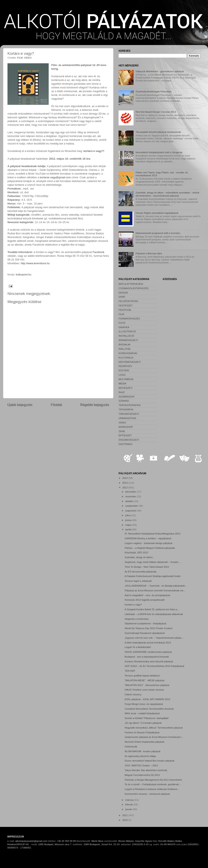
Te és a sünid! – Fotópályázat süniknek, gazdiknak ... (153, 784)
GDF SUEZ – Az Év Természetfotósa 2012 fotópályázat (154, 666)
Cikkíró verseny (133, 694)
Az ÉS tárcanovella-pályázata (141, 572)
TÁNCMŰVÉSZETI (129, 414)
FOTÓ (122, 323)
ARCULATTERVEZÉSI (131, 284)
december (131, 492)
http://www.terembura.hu (35, 263)
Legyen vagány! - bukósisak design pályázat (148, 543)
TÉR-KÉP (130, 671)
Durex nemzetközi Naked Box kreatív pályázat (149, 761)
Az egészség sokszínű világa (140, 756)
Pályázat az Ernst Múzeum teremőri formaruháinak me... (155, 590)
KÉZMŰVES (125, 366)
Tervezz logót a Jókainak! (138, 581)
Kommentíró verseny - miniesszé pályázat (147, 794)
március (130, 800)
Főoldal (56, 405)
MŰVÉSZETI (126, 388)
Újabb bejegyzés (20, 405)
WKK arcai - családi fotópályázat (142, 713)
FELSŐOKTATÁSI (128, 301)
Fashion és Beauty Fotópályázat (142, 732)
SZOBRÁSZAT (127, 397)
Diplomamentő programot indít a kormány (158, 233)
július (128, 515)
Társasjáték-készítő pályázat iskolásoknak (158, 132)
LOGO (122, 375)
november (131, 496)
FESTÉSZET (126, 305)
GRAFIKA (124, 327)
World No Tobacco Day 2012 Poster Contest (148, 628)
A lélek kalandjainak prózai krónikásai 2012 (148, 642)
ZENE (122, 431)
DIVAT (122, 297)
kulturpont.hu (24, 274)
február (129, 804)
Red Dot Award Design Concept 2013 (156, 112)
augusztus (131, 510)
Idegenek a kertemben (137, 619)
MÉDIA (122, 383)
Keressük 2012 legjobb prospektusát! (145, 600)
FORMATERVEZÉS (129, 318)
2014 (125, 478)
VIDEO (28, 58)
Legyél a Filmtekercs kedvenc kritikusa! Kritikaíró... (152, 789)
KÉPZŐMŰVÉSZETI (130, 362)
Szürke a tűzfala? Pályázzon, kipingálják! (147, 718)
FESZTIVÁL (125, 310)
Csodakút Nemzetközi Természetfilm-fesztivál (149, 709)
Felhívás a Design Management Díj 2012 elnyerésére (153, 780)
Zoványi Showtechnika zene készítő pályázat (149, 661)
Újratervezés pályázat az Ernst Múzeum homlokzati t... (154, 737)
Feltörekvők (131, 746)
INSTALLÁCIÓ (126, 336)
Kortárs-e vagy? (133, 605)
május (129, 525)
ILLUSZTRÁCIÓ (127, 331)
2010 (125, 820)
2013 (125, 483)
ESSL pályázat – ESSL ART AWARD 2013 (147, 699)
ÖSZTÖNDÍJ (125, 444)
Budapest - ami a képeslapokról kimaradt (147, 657)
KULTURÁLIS (126, 358)
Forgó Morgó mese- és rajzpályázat (144, 704)
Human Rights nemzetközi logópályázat (157, 213)
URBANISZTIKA (127, 418)
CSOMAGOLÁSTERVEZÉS (134, 288)
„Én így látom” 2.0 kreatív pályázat (143, 723)
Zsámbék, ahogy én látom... (140, 557)
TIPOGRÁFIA (126, 409)
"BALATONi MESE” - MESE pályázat (144, 680)
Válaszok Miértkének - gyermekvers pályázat (160, 71)
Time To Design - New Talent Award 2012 (147, 567)
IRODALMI (124, 344)
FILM (20, 58)
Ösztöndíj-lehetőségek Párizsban (154, 91)
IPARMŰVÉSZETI (128, 340)
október (130, 501)
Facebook (98, 252)
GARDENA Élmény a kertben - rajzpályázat (148, 538)
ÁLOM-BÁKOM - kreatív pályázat (142, 751)
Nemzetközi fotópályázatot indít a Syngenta (159, 152)
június (129, 520)
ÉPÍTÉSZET (125, 435)
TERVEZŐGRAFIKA (130, 405)
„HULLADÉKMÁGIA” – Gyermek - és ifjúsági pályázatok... (156, 586)
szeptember (132, 506)
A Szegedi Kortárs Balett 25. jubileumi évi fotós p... (152, 609)
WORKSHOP (126, 427)
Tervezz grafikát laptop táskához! (142, 675)
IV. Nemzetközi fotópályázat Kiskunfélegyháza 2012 (152, 534)
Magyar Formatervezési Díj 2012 (142, 775)
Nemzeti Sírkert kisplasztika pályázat (144, 742)
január (129, 809)
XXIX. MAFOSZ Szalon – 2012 (141, 765)
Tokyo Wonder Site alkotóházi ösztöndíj (146, 770)
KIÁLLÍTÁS (125, 349)
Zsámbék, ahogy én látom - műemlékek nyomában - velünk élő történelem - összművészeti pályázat (168, 194)
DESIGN (123, 293)
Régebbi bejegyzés (95, 405)
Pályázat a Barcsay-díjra (149, 253)
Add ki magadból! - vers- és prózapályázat (147, 595)
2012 (125, 487)
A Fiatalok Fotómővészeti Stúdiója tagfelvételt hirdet (152, 576)
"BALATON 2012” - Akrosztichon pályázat (147, 685)
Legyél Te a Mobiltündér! (138, 647)
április (129, 529)
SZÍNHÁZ (124, 401)
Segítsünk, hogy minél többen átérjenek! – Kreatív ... (153, 562)
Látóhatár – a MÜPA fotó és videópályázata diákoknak (154, 614)
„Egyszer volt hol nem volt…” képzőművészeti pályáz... (154, 638)
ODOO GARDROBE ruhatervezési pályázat (148, 652)
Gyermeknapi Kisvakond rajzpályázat (145, 633)
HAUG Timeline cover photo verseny (144, 690)
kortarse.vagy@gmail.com (55, 177)
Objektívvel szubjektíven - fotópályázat (145, 623)
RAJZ (122, 392)
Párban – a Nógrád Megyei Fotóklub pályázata (150, 548)
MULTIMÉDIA (126, 379)
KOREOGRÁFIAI (128, 353)
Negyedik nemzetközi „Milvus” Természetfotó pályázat (154, 728)
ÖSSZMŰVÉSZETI (129, 440)
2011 (125, 815)
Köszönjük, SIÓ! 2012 (136, 552)
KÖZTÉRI (124, 370)
